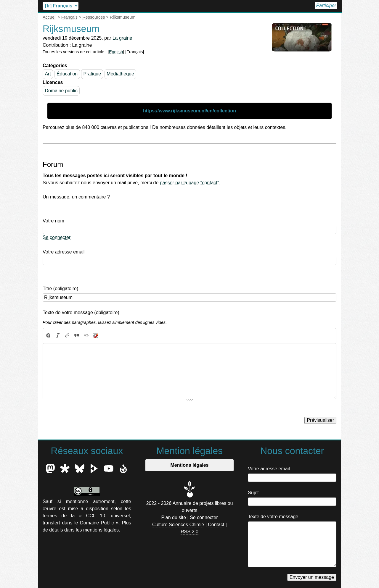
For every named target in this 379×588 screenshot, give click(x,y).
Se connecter (57, 237)
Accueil (304, 5)
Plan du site (174, 517)
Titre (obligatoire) (60, 289)
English (116, 52)
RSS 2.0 (189, 532)
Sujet (253, 493)
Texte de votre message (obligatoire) (81, 312)
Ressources (94, 17)
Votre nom (53, 221)
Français (69, 17)
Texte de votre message (273, 517)
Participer (325, 5)
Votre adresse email (64, 252)
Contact (216, 525)
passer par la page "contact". (190, 183)
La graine (122, 38)
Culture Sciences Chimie (178, 525)
